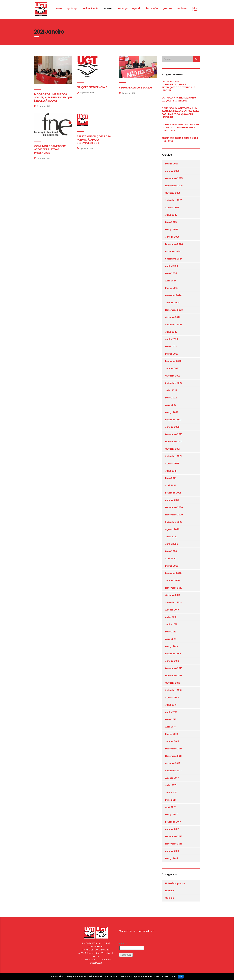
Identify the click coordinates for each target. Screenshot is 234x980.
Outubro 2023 (173, 317)
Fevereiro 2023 (173, 361)
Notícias (107, 8)
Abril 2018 (170, 727)
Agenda (137, 8)
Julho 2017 (171, 785)
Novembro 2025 (174, 186)
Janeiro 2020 (172, 581)
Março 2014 (172, 858)
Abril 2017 (170, 807)
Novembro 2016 (174, 844)
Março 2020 (172, 566)
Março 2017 (171, 815)
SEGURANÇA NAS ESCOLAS (136, 88)
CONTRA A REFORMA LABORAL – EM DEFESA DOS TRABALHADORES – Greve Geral (180, 128)
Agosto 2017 (172, 778)
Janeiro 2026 (172, 171)
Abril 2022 (171, 405)
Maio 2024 (171, 273)
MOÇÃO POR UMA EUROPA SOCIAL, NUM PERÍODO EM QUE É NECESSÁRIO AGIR (53, 97)
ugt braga (72, 8)
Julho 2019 (171, 617)
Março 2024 (172, 288)
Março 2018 (171, 734)
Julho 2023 (171, 332)
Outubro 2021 (173, 449)
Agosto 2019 (172, 610)
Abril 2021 (170, 485)
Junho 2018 (171, 712)
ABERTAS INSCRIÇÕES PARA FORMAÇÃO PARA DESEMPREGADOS (94, 140)
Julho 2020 (171, 537)
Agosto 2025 (172, 208)
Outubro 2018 (173, 683)
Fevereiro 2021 (173, 493)
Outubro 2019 (173, 595)
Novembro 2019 (174, 588)
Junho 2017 (171, 793)
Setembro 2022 (174, 383)
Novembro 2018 (174, 676)
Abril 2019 (170, 639)
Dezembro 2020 (174, 507)
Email (123, 943)
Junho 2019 (171, 624)
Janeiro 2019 (172, 661)
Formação (152, 8)
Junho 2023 (172, 339)
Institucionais (90, 8)
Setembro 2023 (174, 325)
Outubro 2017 (173, 763)
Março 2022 (172, 412)
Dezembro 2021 (174, 434)
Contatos (182, 8)
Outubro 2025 (173, 193)
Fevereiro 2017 (173, 822)
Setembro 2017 (173, 771)
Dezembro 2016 (174, 836)
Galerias (167, 8)
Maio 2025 (171, 222)
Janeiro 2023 (172, 368)
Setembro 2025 (174, 200)
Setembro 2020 (174, 522)
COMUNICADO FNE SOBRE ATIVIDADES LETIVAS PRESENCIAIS (50, 149)
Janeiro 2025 (172, 237)
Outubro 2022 (173, 376)
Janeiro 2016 (172, 851)
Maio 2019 (171, 632)
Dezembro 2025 (174, 178)
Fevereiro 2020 (173, 573)
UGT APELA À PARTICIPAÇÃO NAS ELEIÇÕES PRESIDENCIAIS (179, 99)
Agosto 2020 (172, 529)
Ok (181, 977)
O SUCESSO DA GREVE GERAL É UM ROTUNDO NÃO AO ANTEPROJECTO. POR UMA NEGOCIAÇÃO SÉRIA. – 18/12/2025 (181, 113)
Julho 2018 (171, 705)
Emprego (122, 8)
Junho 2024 (172, 266)
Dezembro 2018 (174, 668)
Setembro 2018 (173, 690)
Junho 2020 (172, 544)
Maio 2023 (171, 347)
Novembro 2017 (174, 756)
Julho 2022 (171, 390)
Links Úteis (195, 9)
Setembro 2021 (173, 456)
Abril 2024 (171, 281)
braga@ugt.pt (96, 963)
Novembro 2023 (174, 310)
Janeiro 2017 (172, 829)
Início (59, 8)
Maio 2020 (171, 551)
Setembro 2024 (174, 259)
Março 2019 (171, 646)
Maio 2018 (171, 719)
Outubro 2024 (173, 251)
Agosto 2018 (172, 698)
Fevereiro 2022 (173, 420)
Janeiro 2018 (172, 741)
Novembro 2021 (174, 442)
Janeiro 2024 (172, 303)
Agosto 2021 (172, 464)
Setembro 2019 (173, 602)
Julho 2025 (171, 215)
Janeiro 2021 (172, 500)
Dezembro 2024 (174, 244)
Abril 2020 (171, 559)
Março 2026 (172, 164)
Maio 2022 (171, 398)
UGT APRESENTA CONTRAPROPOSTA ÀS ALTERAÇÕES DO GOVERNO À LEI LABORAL (179, 86)
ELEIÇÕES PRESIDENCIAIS (92, 87)
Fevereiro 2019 (173, 654)
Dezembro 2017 (174, 749)
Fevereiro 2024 (173, 295)
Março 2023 (172, 354)
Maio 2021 (171, 478)
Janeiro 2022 (172, 427)
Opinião (170, 898)
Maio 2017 (171, 800)
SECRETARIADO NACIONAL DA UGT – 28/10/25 (180, 140)
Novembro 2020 (174, 515)
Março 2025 (172, 230)
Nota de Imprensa (175, 883)
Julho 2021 (171, 471)
